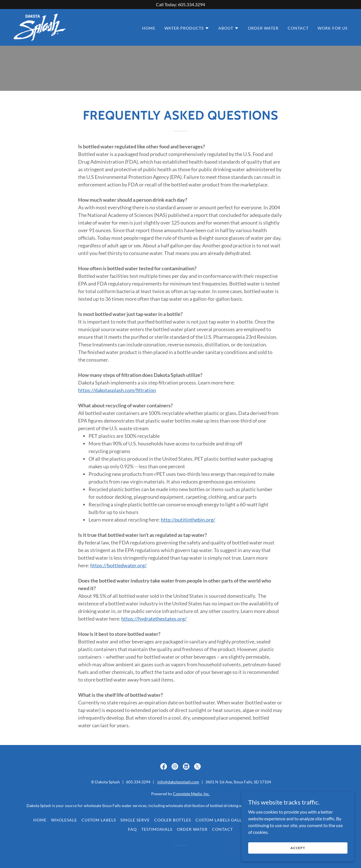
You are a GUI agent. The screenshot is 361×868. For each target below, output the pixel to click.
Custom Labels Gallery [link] (223, 820)
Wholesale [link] (64, 820)
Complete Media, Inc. (191, 794)
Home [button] (40, 820)
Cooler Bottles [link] (173, 820)
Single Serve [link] (135, 820)
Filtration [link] (293, 820)
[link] (40, 27)
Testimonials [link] (157, 829)
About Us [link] (265, 820)
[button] (187, 28)
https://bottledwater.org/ (118, 565)
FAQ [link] (132, 829)
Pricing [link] (319, 820)
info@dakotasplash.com (178, 782)
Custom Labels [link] (99, 820)
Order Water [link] (263, 28)
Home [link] (149, 28)
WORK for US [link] (333, 28)
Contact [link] (298, 28)
